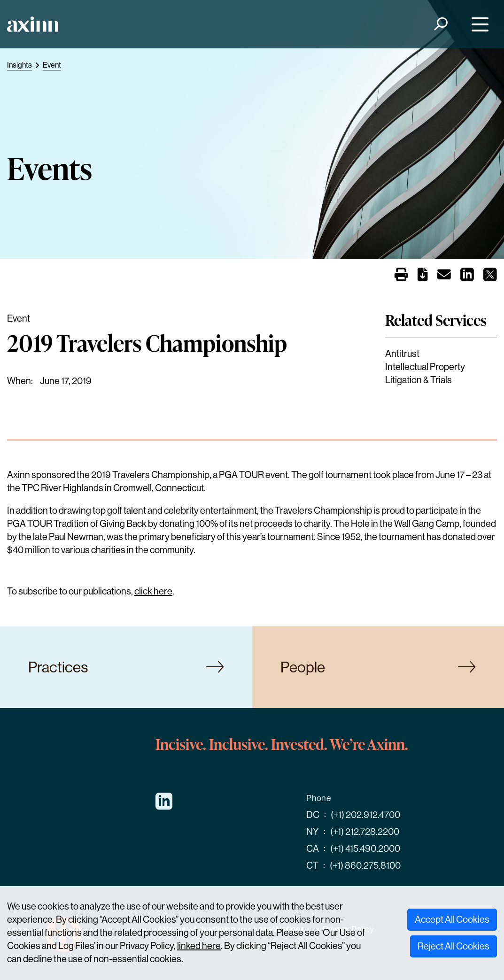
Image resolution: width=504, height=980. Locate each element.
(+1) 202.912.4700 (365, 815)
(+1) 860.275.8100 (365, 866)
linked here (199, 946)
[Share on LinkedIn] (467, 277)
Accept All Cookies (452, 920)
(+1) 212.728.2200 (365, 832)
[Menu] (478, 24)
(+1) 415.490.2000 (365, 849)
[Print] (401, 276)
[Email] (444, 276)
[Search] (440, 24)
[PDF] (423, 276)
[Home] (33, 24)
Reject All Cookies (454, 946)
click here (153, 591)
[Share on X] (490, 277)
